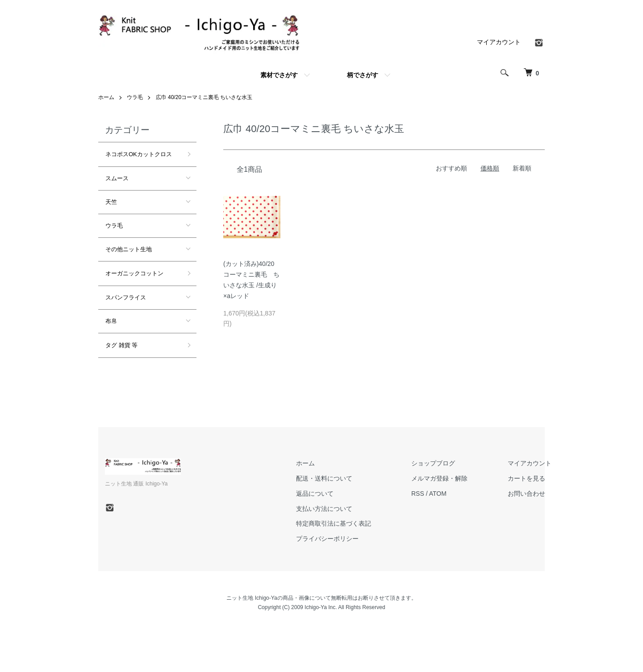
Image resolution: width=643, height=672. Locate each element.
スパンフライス (126, 297)
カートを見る (526, 478)
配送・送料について (324, 478)
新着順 (522, 168)
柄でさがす (363, 75)
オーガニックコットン (134, 273)
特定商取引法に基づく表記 (334, 523)
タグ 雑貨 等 (121, 345)
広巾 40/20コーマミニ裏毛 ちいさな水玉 (204, 97)
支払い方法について (324, 509)
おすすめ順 (451, 168)
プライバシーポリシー (327, 539)
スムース (117, 178)
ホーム (106, 97)
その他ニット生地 (129, 249)
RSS (418, 494)
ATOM (438, 494)
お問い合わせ (526, 494)
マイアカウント (499, 42)
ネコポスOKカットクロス (139, 154)
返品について (315, 494)
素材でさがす (279, 75)
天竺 (111, 202)
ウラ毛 (135, 97)
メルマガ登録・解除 (439, 478)
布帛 (111, 321)
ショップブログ (433, 463)
